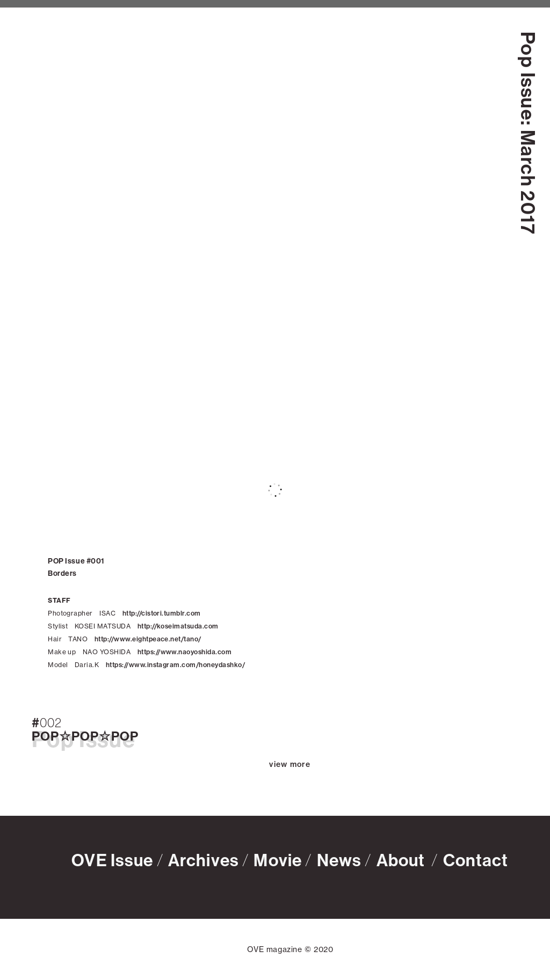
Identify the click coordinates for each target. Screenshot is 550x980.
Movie (278, 860)
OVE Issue (112, 860)
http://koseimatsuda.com (178, 626)
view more (290, 764)
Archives (204, 860)
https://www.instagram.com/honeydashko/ (175, 665)
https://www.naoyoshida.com (184, 652)
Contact (476, 860)
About (403, 860)
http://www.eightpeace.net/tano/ (148, 639)
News (339, 860)
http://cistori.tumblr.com (162, 613)
